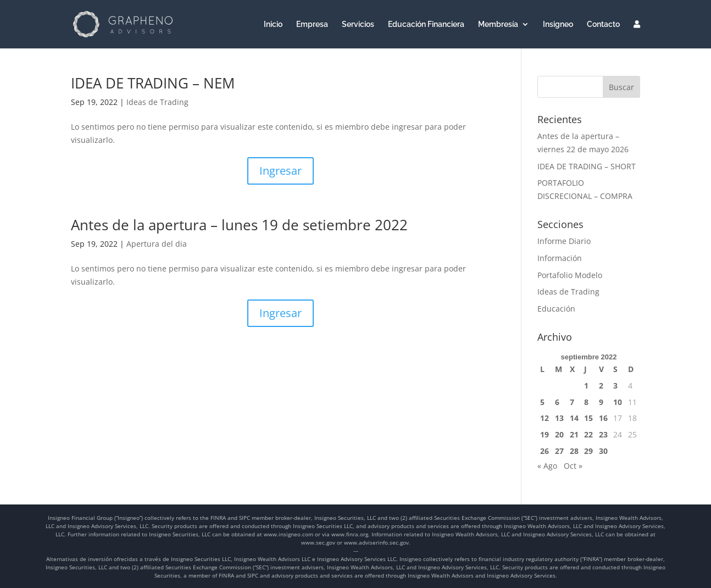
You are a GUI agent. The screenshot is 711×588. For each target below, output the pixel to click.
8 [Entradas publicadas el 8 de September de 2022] (586, 402)
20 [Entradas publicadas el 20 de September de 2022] (559, 434)
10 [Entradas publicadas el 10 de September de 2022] (618, 402)
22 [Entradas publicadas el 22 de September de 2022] (588, 434)
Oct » (573, 466)
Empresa (312, 24)
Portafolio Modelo (570, 275)
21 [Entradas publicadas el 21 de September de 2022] (574, 434)
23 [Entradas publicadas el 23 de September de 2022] (603, 434)
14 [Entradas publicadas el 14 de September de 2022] (574, 418)
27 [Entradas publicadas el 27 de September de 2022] (559, 451)
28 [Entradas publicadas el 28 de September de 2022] (574, 451)
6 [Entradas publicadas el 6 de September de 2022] (557, 402)
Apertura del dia (157, 244)
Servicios (358, 24)
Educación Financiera (426, 24)
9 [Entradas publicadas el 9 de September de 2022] (601, 402)
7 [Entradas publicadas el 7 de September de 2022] (572, 402)
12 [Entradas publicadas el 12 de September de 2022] (545, 418)
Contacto (603, 24)
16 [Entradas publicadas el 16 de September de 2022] (603, 418)
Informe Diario (564, 241)
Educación (556, 309)
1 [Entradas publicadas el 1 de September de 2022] (586, 385)
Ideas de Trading (157, 102)
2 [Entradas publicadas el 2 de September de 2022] (601, 385)
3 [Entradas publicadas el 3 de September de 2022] (615, 385)
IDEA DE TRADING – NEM (153, 83)
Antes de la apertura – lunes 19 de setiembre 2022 (239, 225)
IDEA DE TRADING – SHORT (587, 166)
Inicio (273, 24)
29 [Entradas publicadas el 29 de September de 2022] (588, 451)
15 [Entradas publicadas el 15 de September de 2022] (588, 418)
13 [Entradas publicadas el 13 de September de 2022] (559, 418)
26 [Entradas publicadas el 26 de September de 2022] (545, 451)
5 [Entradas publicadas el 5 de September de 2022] (542, 402)
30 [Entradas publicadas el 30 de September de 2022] (603, 451)
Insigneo (558, 24)
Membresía (498, 24)
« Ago (547, 466)
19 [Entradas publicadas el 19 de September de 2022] (545, 434)
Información (560, 258)
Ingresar (280, 171)
